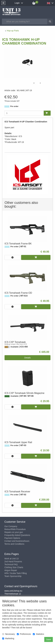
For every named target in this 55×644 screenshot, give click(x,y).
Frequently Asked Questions (17, 535)
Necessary (9, 634)
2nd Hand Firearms (13, 562)
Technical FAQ (11, 564)
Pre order (14, 106)
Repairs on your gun (14, 532)
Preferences (24, 634)
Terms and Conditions (14, 544)
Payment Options (12, 538)
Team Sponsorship (13, 576)
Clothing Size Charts (14, 567)
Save (49, 639)
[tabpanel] (34, 83)
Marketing (8, 638)
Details (27, 358)
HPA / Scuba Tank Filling (16, 573)
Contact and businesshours (17, 541)
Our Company (11, 526)
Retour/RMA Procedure (15, 529)
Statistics (38, 634)
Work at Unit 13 (11, 559)
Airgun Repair (11, 570)
